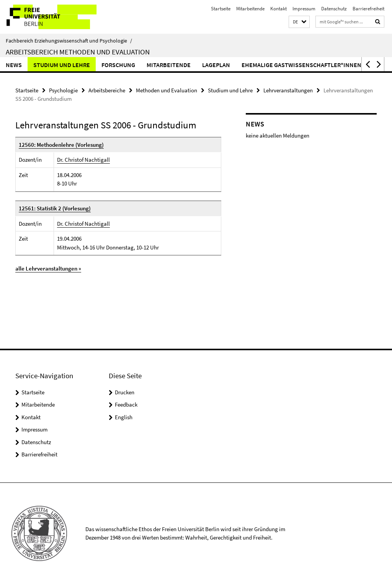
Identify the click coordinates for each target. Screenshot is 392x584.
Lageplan (216, 65)
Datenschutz (334, 9)
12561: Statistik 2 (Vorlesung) (55, 208)
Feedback (126, 404)
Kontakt (278, 9)
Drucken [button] (125, 392)
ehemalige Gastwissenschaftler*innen (301, 65)
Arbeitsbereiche (107, 90)
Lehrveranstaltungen (288, 90)
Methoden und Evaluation (167, 90)
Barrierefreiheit (368, 9)
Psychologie (63, 90)
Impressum (304, 9)
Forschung (118, 65)
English (124, 417)
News (14, 65)
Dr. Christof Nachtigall (83, 160)
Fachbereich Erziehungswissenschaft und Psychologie (69, 41)
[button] (299, 22)
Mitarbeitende (250, 9)
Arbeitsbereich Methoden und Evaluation (78, 52)
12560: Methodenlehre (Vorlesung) (61, 145)
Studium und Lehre (62, 65)
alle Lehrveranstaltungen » (48, 268)
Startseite (221, 9)
